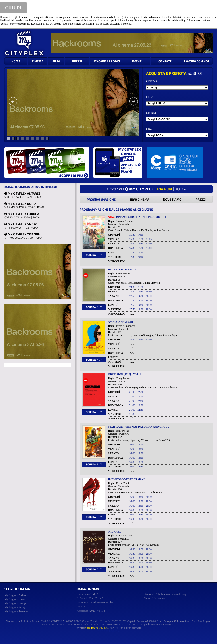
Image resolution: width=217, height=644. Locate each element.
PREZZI (77, 61)
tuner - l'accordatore (155, 598)
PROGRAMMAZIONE (101, 199)
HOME (16, 61)
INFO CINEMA (140, 199)
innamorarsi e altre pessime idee (95, 602)
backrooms (88, 594)
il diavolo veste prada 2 (90, 598)
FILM (56, 61)
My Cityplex (16, 595)
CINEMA (38, 61)
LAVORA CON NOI (197, 61)
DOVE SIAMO (172, 199)
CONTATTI (165, 61)
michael (82, 607)
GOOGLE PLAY (127, 170)
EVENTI (137, 61)
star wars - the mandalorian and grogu (166, 594)
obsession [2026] (91, 611)
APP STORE (131, 165)
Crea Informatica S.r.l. (97, 628)
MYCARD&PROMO (107, 61)
